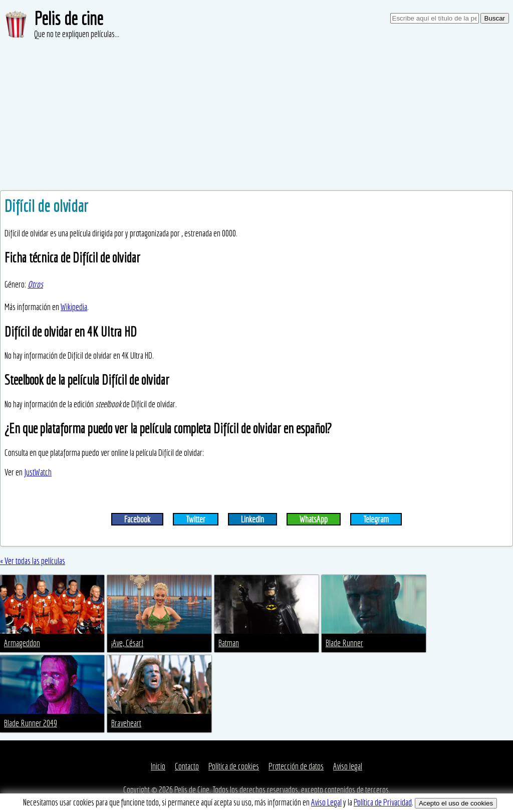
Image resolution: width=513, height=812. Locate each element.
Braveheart (126, 723)
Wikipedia (74, 307)
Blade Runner (344, 643)
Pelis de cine (69, 18)
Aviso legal (348, 766)
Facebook (137, 519)
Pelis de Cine (192, 790)
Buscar (495, 18)
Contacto (187, 766)
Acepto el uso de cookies (456, 803)
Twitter (196, 519)
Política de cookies (234, 766)
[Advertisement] (256, 115)
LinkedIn (252, 519)
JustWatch (38, 472)
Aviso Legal (326, 802)
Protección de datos (296, 766)
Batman (229, 643)
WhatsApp (314, 519)
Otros (35, 284)
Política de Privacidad (383, 802)
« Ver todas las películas (33, 561)
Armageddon (22, 643)
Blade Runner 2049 (31, 723)
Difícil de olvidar (46, 206)
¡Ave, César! (127, 643)
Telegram (376, 519)
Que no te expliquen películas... (77, 34)
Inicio (158, 766)
